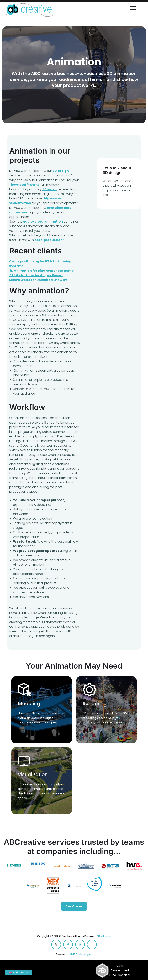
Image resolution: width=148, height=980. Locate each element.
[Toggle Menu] (133, 8)
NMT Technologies (81, 954)
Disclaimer (105, 936)
